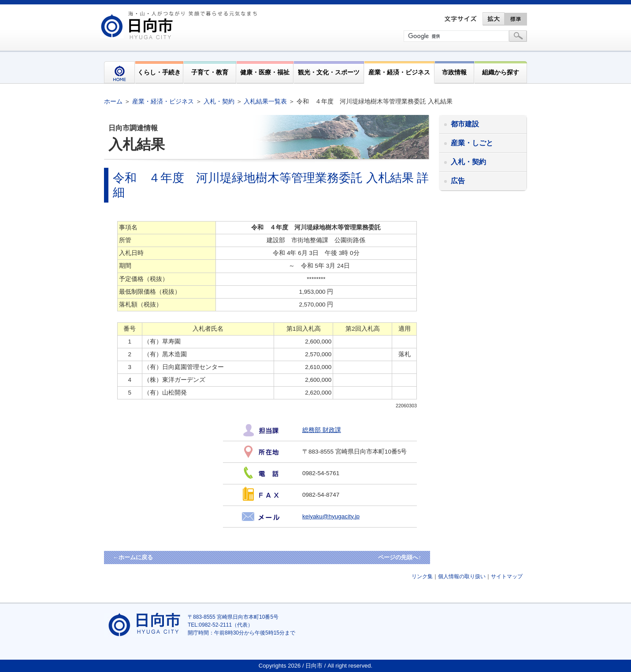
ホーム (113, 101)
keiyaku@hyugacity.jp (331, 516)
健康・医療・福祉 (265, 72)
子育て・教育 (210, 72)
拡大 (494, 19)
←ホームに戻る (133, 557)
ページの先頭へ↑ (400, 557)
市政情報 (454, 72)
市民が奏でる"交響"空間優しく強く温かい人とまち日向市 (180, 25)
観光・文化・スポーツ (329, 72)
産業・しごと (472, 143)
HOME (119, 72)
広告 (458, 181)
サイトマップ (507, 576)
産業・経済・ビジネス (399, 72)
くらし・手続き (159, 72)
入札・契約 (219, 101)
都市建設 (465, 124)
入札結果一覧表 (265, 101)
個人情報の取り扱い (462, 576)
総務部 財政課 (322, 430)
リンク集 (422, 576)
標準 (516, 19)
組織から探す (501, 72)
